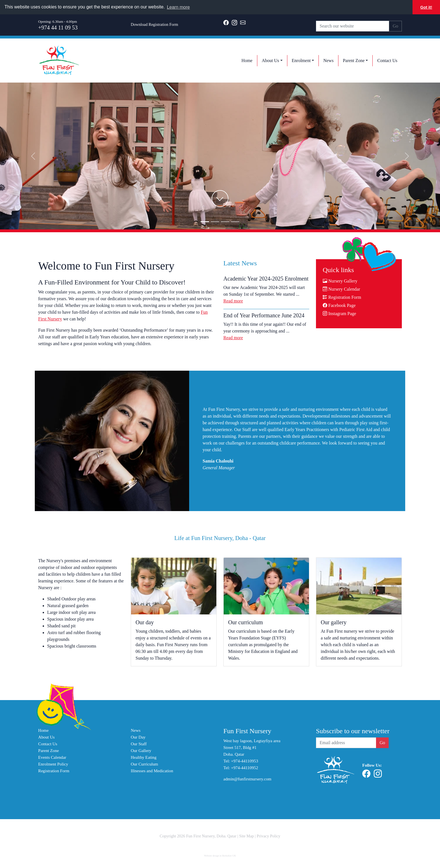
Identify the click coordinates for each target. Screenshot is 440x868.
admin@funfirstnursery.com (247, 779)
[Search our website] (353, 26)
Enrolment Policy (53, 764)
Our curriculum (246, 622)
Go (395, 26)
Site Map (246, 836)
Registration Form (342, 297)
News (136, 730)
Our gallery (334, 622)
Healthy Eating (144, 757)
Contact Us (48, 744)
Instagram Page (339, 314)
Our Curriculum (144, 764)
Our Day (138, 737)
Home (43, 730)
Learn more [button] (178, 7)
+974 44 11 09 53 (58, 28)
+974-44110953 (245, 761)
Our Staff (139, 744)
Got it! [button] (426, 7)
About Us (46, 737)
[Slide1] (215, 222)
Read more (233, 301)
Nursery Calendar (341, 289)
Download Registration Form (154, 24)
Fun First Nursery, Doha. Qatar (211, 836)
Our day (145, 622)
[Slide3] (235, 222)
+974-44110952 (245, 768)
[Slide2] (225, 222)
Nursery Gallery (340, 281)
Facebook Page (339, 305)
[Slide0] (205, 222)
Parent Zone (49, 750)
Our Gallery (141, 750)
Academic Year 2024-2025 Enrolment (266, 279)
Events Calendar (52, 757)
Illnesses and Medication (152, 771)
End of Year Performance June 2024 (264, 315)
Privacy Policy (269, 836)
